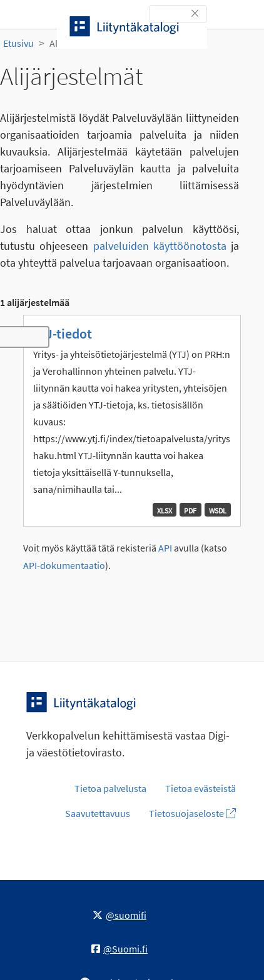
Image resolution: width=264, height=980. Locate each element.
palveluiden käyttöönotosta (160, 246)
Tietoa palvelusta (110, 788)
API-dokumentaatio (64, 566)
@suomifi (119, 915)
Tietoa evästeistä (201, 788)
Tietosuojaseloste (192, 813)
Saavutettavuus (98, 813)
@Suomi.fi (119, 949)
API (165, 548)
